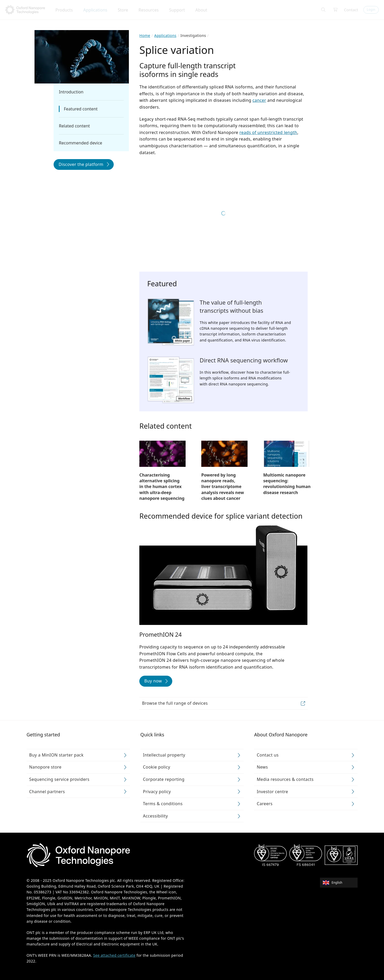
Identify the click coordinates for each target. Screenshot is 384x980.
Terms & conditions (163, 804)
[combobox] (340, 882)
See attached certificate (114, 955)
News (262, 767)
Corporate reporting (164, 779)
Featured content (81, 109)
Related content (74, 126)
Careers (265, 804)
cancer (259, 100)
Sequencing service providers (59, 779)
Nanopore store (45, 767)
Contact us (268, 755)
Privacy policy (157, 792)
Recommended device (81, 143)
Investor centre (272, 792)
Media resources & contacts (285, 779)
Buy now (153, 681)
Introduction (71, 92)
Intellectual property (164, 755)
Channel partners (47, 792)
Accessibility (155, 816)
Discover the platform (81, 164)
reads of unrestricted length (268, 132)
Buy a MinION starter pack (56, 755)
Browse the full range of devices (175, 703)
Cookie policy (157, 767)
